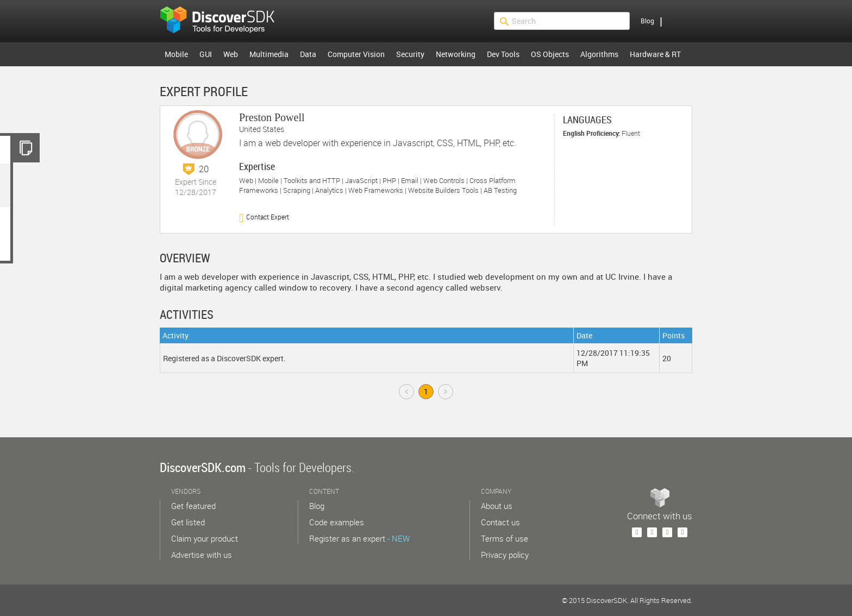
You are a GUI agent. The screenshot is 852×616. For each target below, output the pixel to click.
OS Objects (550, 54)
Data (308, 54)
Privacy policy (505, 555)
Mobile (176, 54)
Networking (456, 54)
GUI (206, 54)
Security (410, 54)
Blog (647, 21)
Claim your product (205, 538)
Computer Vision (356, 54)
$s (224, 21)
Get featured (193, 506)
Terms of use (505, 538)
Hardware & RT (655, 54)
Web (231, 54)
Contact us (500, 522)
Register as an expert (359, 538)
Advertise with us (202, 555)
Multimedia (269, 54)
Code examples (337, 522)
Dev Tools (503, 54)
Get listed (188, 522)
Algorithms (599, 54)
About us (497, 506)
